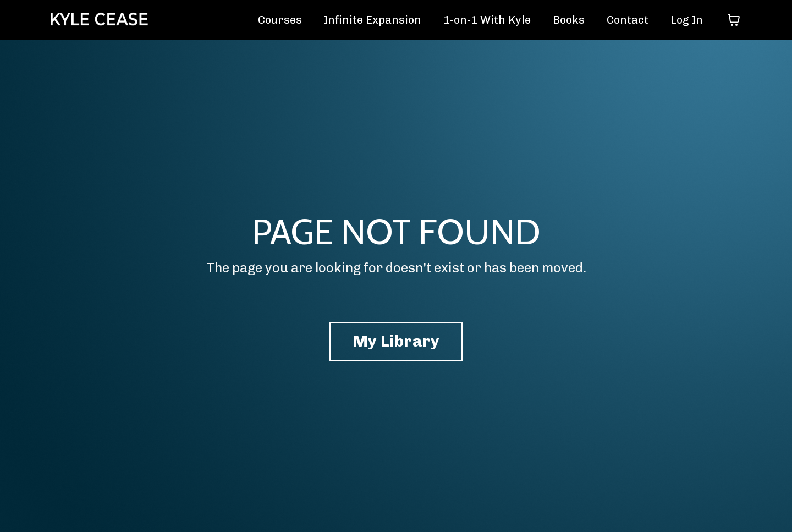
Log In (687, 20)
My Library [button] (396, 341)
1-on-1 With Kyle (487, 20)
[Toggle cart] (734, 20)
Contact (628, 20)
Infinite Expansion (373, 20)
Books (569, 20)
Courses (280, 20)
